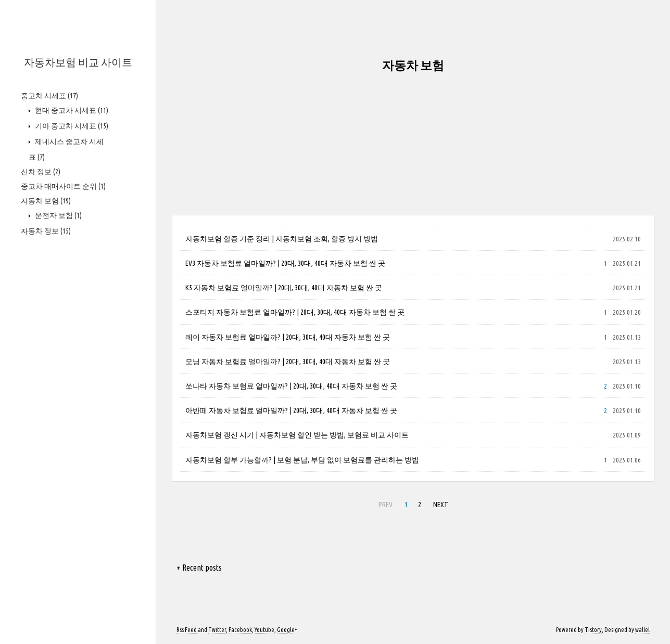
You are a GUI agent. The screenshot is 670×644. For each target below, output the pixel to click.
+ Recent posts (199, 568)
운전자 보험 (58, 215)
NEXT (441, 505)
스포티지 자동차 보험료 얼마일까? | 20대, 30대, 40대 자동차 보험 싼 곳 (295, 312)
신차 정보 (41, 172)
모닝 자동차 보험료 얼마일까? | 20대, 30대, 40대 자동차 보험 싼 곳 (288, 362)
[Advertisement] (413, 142)
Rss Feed (187, 630)
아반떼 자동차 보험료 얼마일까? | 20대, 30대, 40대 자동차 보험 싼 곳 (291, 410)
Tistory (593, 630)
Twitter (217, 630)
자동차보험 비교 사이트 (78, 62)
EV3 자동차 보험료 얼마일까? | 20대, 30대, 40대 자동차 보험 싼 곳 (285, 263)
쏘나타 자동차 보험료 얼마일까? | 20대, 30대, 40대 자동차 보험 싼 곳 (291, 386)
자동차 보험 (46, 201)
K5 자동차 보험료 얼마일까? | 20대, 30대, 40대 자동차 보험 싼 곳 (284, 288)
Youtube (264, 630)
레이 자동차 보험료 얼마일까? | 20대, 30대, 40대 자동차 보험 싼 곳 (288, 337)
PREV (385, 505)
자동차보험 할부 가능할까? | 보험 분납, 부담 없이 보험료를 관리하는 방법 (302, 460)
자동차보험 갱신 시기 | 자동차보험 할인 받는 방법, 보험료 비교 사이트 (297, 435)
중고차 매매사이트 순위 (63, 186)
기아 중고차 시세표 (71, 126)
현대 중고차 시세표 (71, 110)
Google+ (287, 630)
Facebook (240, 630)
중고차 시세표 (49, 96)
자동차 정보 (46, 231)
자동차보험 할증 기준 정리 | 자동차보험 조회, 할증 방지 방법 (282, 239)
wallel (642, 630)
